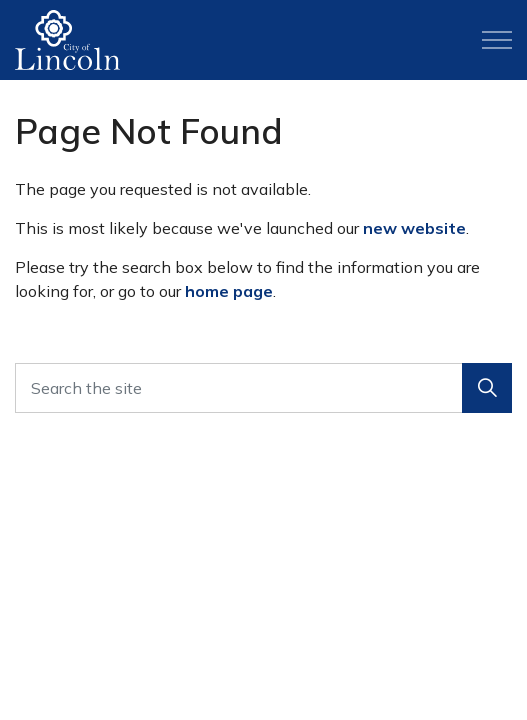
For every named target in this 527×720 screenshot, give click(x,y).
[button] (487, 388)
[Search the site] (263, 388)
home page (229, 291)
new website (414, 228)
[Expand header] (497, 40)
